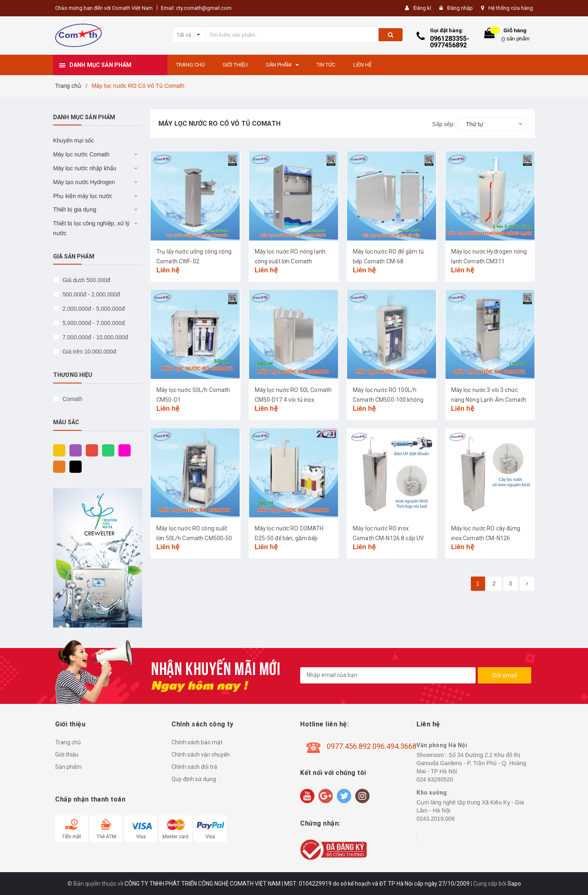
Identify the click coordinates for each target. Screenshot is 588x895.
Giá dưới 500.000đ (86, 280)
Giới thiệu (67, 755)
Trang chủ (68, 742)
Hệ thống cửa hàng (511, 8)
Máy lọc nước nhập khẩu (85, 168)
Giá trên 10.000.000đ (88, 352)
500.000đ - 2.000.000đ (90, 294)
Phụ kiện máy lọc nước (83, 196)
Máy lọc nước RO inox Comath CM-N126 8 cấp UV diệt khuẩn (388, 538)
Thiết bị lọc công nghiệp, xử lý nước (91, 228)
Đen (73, 466)
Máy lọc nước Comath (81, 154)
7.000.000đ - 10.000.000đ (94, 337)
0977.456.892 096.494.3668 (372, 746)
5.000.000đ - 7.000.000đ (93, 323)
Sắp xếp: (443, 124)
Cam (57, 466)
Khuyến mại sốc (73, 140)
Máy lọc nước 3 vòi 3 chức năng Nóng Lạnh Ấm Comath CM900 (489, 400)
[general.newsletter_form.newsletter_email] (388, 675)
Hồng (122, 450)
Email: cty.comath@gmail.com (196, 8)
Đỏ (90, 450)
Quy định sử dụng (194, 779)
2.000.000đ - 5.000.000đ (93, 309)
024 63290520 (435, 779)
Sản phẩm (68, 767)
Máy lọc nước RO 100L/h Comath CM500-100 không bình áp (388, 400)
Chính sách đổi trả (194, 767)
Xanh (106, 450)
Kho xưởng (432, 793)
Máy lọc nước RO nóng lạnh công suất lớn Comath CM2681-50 (290, 261)
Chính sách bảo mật (197, 742)
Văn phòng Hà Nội (442, 745)
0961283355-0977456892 (450, 42)
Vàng (57, 450)
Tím (73, 450)
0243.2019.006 (435, 819)
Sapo (514, 884)
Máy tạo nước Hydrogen (84, 182)
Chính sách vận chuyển (201, 755)
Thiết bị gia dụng (75, 209)
